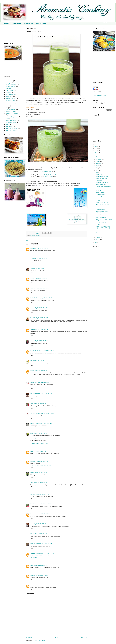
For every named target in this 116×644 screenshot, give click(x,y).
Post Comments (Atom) (39, 640)
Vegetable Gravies (10, 130)
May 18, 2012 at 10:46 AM (41, 308)
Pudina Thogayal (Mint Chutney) (101, 179)
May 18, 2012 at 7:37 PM (47, 413)
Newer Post (29, 638)
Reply (32, 253)
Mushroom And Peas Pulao (103, 205)
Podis (7, 102)
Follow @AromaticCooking (100, 96)
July (97, 168)
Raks (32, 565)
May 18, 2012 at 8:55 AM (41, 248)
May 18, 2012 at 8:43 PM (46, 423)
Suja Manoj (33, 288)
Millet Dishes (28, 23)
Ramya (32, 473)
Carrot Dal (98, 190)
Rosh (32, 451)
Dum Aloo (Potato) (100, 197)
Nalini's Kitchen (35, 423)
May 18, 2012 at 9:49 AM (41, 278)
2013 (96, 153)
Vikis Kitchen (34, 504)
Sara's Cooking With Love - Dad (51, 173)
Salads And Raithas (11, 112)
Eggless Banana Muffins (102, 177)
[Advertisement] (12, 34)
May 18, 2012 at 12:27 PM (42, 329)
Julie (32, 433)
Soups (7, 119)
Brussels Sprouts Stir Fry (102, 182)
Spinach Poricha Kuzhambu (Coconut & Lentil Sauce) (103, 227)
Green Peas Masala (101, 217)
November (99, 159)
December (99, 157)
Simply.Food (36, 173)
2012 (96, 155)
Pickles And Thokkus (11, 100)
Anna (32, 524)
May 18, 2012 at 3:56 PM (41, 371)
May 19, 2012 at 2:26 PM (44, 504)
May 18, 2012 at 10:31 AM (45, 298)
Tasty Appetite (34, 558)
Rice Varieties (41, 23)
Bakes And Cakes (10, 79)
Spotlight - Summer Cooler (51, 175)
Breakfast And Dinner (11, 85)
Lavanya (33, 461)
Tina (32, 268)
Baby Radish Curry (100, 215)
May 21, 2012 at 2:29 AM (41, 575)
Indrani (32, 371)
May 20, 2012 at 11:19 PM (40, 565)
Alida (32, 404)
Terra (32, 483)
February (98, 237)
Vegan (7, 125)
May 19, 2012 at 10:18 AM (40, 483)
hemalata (33, 494)
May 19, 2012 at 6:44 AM (42, 461)
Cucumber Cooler (100, 195)
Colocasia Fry (99, 207)
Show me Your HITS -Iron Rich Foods (40, 442)
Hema (33, 233)
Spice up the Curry (36, 413)
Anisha (32, 308)
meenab (33, 248)
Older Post (84, 638)
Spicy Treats (34, 386)
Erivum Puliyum (39, 439)
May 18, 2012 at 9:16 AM (41, 258)
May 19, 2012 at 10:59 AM (42, 494)
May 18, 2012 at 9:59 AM (43, 288)
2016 (96, 146)
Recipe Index (16, 23)
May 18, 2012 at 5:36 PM (47, 394)
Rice (7, 108)
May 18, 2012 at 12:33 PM (41, 341)
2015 (96, 148)
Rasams (8, 106)
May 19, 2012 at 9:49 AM (41, 473)
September (99, 164)
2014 (96, 151)
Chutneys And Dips (10, 87)
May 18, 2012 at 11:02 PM (40, 433)
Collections (8, 89)
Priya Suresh (34, 514)
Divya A (33, 575)
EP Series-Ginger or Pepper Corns (39, 444)
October (98, 161)
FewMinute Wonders (36, 351)
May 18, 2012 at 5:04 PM (44, 382)
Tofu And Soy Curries (11, 123)
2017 (96, 144)
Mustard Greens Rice (101, 192)
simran (32, 341)
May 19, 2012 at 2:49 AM (40, 451)
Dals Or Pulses (9, 91)
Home (6, 23)
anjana (32, 278)
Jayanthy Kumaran (36, 554)
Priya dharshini (35, 544)
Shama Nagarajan (35, 394)
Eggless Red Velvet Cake (102, 203)
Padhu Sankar (34, 298)
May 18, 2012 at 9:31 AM (40, 268)
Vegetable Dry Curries (11, 128)
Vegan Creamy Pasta (101, 184)
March (98, 235)
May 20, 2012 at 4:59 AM (41, 534)
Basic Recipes (9, 81)
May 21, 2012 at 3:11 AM (41, 585)
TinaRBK (33, 318)
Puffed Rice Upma (100, 209)
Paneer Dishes (9, 96)
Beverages (33, 235)
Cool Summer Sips (46, 171)
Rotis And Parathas (11, 110)
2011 (96, 242)
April (97, 233)
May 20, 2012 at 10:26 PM (48, 554)
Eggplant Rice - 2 (100, 174)
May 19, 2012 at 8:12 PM (40, 524)
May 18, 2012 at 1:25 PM (48, 351)
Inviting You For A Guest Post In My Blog (41, 465)
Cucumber (38, 235)
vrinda (32, 258)
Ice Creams (9, 93)
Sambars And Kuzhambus (12, 114)
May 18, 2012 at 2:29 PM (40, 361)
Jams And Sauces (10, 94)
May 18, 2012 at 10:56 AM (42, 318)
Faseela (33, 585)
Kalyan (32, 534)
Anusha (33, 329)
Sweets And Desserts (11, 121)
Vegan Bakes (9, 127)
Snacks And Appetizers (11, 117)
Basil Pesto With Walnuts (102, 230)
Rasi (32, 361)
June (97, 170)
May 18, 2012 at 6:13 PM (40, 404)
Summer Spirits (49, 176)
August (98, 166)
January (98, 239)
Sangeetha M (34, 382)
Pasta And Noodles (10, 98)
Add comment (30, 594)
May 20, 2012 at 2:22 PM (45, 544)
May (97, 172)
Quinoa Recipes (10, 104)
